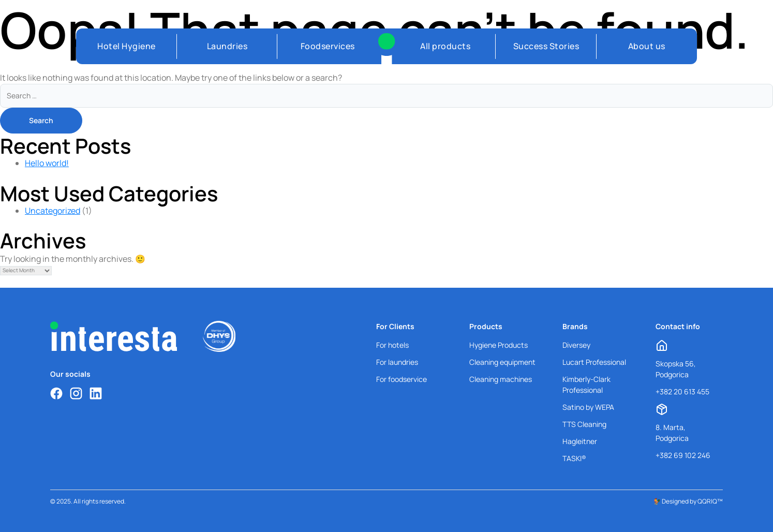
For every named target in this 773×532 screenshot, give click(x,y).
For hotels (392, 345)
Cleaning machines (501, 379)
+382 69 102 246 (683, 455)
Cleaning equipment (502, 362)
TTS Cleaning (584, 424)
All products (445, 46)
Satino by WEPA (588, 407)
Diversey (576, 345)
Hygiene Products (499, 345)
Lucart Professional (594, 362)
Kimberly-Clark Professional (586, 385)
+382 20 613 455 (682, 391)
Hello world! (47, 163)
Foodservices (328, 46)
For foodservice (402, 379)
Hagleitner (580, 441)
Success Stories (546, 46)
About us (647, 46)
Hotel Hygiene (127, 46)
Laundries (227, 46)
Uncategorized (53, 211)
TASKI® (574, 458)
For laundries (397, 362)
